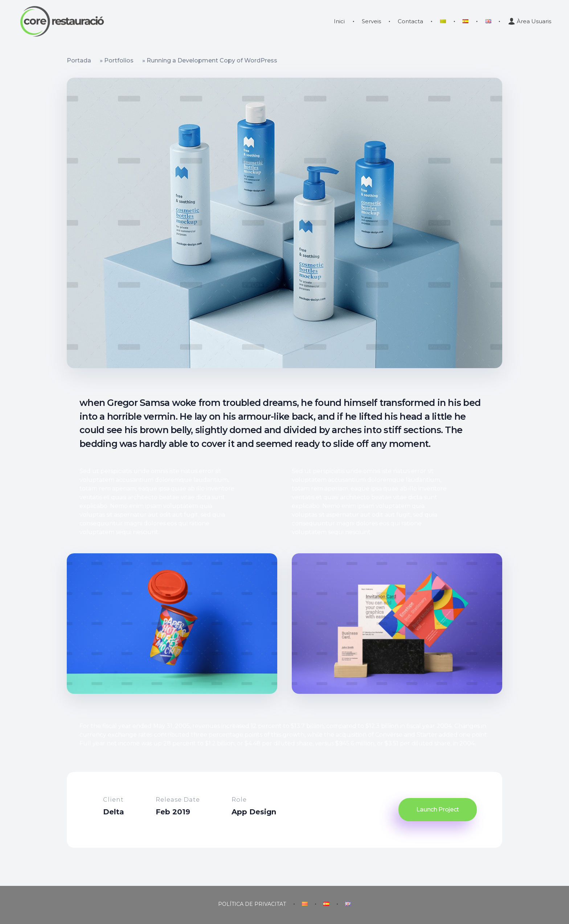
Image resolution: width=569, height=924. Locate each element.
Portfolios (119, 60)
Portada (79, 60)
